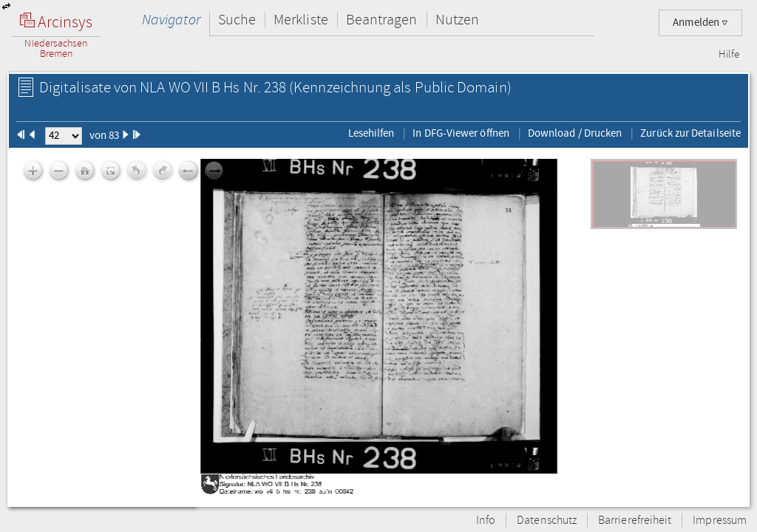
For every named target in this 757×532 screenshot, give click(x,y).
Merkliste (301, 20)
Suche (237, 20)
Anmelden (700, 23)
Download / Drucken (575, 133)
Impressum (720, 521)
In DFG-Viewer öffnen (461, 133)
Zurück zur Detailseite (690, 133)
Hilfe (729, 55)
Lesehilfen (371, 133)
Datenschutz (547, 521)
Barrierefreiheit (635, 521)
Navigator (171, 20)
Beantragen (382, 20)
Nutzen (457, 20)
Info (486, 521)
